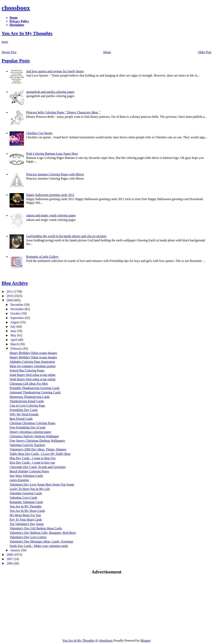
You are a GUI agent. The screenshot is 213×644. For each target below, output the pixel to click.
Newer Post (9, 52)
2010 (10, 296)
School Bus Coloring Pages (27, 370)
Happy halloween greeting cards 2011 (50, 195)
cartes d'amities (19, 480)
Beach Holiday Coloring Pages (29, 471)
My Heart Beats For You (25, 515)
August (15, 322)
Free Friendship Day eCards (27, 427)
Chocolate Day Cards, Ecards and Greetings (38, 467)
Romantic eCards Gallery (42, 257)
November (18, 309)
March (15, 344)
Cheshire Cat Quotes (39, 133)
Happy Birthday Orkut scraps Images (33, 353)
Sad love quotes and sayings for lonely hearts (55, 71)
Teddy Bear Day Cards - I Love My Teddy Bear (40, 454)
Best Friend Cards (21, 419)
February (17, 349)
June (14, 331)
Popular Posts (16, 61)
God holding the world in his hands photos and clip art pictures (66, 236)
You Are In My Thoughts (27, 33)
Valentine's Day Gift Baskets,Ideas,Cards (36, 528)
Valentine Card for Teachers (27, 445)
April (14, 340)
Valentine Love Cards (23, 498)
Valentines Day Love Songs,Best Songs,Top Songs (42, 484)
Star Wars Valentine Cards (26, 476)
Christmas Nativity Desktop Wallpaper (34, 436)
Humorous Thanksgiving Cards (30, 397)
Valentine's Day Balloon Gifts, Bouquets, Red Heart (43, 533)
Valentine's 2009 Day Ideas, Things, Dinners (38, 449)
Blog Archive (15, 283)
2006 (10, 563)
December (17, 305)
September (18, 318)
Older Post (205, 52)
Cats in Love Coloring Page (27, 406)
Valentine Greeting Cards (26, 493)
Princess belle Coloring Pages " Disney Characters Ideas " (63, 112)
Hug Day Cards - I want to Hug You (33, 458)
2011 (10, 292)
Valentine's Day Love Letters (28, 537)
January (16, 550)
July (13, 327)
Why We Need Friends (24, 414)
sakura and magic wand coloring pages (51, 215)
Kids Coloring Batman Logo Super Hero (52, 154)
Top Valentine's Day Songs (27, 524)
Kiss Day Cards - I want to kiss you (32, 463)
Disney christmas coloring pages (30, 432)
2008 (10, 555)
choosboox (16, 8)
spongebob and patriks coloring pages (50, 92)
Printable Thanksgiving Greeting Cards (35, 388)
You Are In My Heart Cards (27, 511)
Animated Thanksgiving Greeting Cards (35, 392)
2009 (10, 300)
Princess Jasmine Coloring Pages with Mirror (55, 174)
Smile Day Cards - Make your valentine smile (39, 546)
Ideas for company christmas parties (33, 366)
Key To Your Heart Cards (26, 520)
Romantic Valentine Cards (26, 502)
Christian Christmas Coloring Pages (32, 423)
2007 (10, 559)
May (14, 335)
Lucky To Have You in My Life (30, 489)
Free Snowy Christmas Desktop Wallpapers (37, 441)
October (16, 313)
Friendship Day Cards (24, 410)
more (5, 42)
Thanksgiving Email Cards (27, 401)
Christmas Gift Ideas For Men (29, 384)
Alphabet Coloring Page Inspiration (32, 362)
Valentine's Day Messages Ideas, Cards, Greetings (41, 541)
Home (107, 52)
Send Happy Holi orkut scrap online (33, 375)
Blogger (145, 641)
